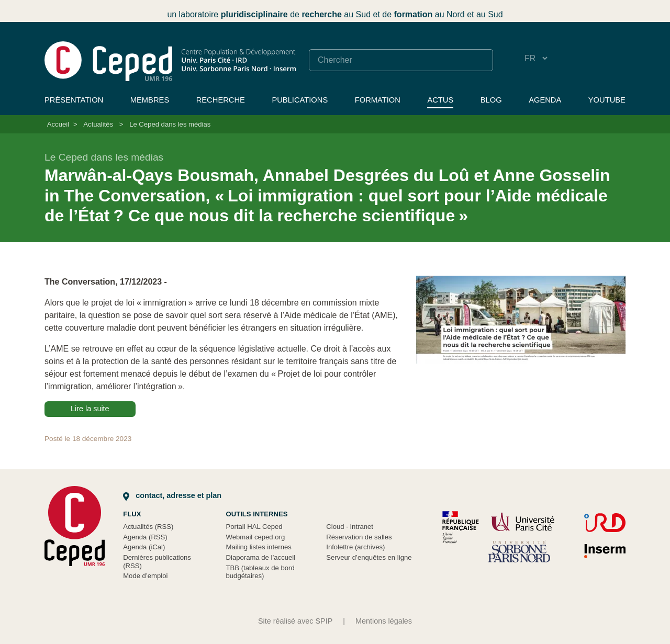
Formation (378, 100)
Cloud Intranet (350, 527)
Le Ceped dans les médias (170, 124)
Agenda (545, 100)
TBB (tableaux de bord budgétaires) (260, 572)
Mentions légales (384, 621)
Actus (440, 100)
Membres (150, 100)
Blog (491, 100)
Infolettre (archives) (355, 547)
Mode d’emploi (145, 576)
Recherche (221, 100)
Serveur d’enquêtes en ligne (369, 557)
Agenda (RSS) (145, 537)
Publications (300, 100)
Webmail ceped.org (256, 537)
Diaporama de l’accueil (261, 557)
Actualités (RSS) (148, 527)
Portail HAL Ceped (254, 527)
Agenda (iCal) (144, 547)
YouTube (607, 100)
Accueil (58, 124)
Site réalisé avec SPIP (295, 621)
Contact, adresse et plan (172, 495)
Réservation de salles (359, 537)
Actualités (98, 124)
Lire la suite (90, 409)
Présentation (74, 100)
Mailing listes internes (259, 547)
